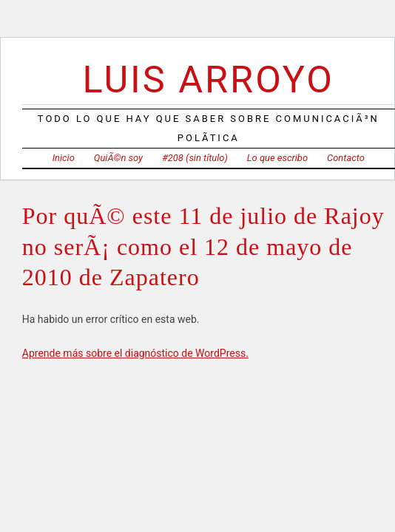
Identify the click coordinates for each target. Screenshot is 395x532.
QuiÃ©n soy (118, 158)
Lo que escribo (277, 158)
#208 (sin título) (195, 158)
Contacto (346, 158)
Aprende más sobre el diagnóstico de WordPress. (135, 353)
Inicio (64, 158)
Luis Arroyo (209, 79)
